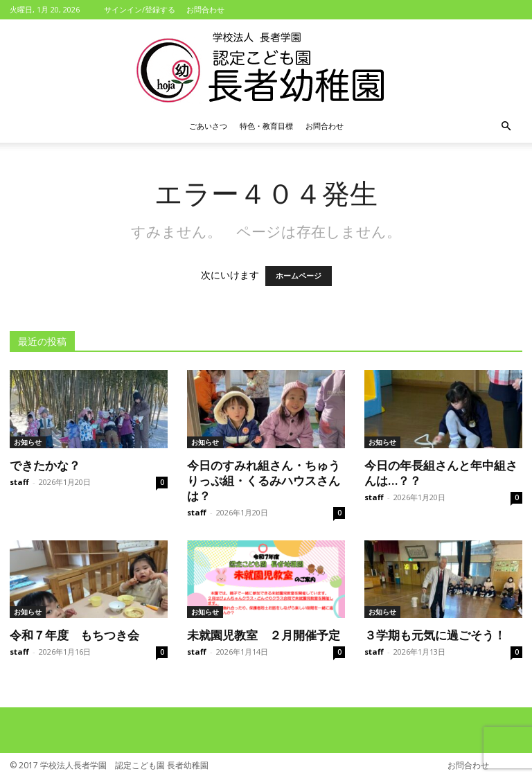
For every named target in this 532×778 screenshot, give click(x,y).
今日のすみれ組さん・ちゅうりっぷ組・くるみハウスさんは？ (264, 480)
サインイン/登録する (140, 9)
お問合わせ (205, 9)
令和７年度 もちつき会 (74, 635)
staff (19, 482)
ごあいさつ (208, 126)
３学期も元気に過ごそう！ (435, 635)
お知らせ (28, 442)
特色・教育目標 (266, 126)
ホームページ (299, 276)
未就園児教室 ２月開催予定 (264, 635)
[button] (506, 126)
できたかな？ (45, 465)
